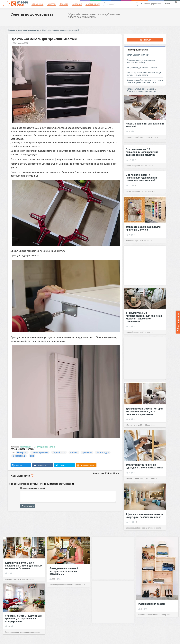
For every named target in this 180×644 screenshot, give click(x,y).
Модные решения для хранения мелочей (145, 125)
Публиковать (28, 506)
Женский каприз (133, 240)
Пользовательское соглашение (141, 89)
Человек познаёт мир (135, 137)
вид (32, 456)
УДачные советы (133, 425)
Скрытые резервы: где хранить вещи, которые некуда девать (144, 74)
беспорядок (103, 452)
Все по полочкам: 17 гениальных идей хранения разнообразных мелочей (142, 152)
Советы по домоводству (32, 14)
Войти (167, 4)
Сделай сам (59, 452)
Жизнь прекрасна (133, 166)
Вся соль (11, 30)
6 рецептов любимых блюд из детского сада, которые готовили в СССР (145, 81)
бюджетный (19, 456)
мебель (74, 452)
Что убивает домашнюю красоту (142, 67)
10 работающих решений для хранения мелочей (143, 228)
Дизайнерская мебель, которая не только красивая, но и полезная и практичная (145, 411)
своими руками (40, 452)
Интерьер (22, 452)
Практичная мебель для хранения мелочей (61, 30)
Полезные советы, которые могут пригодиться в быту (142, 61)
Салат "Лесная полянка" (138, 55)
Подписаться (145, 40)
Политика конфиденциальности (141, 91)
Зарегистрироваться (152, 4)
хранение (87, 452)
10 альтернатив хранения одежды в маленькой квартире (145, 466)
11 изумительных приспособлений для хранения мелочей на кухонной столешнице (144, 317)
